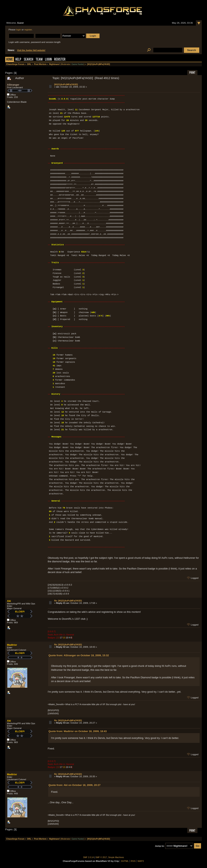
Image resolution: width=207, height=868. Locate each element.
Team (39, 60)
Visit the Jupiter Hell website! (31, 50)
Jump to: (160, 846)
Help (18, 60)
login (19, 30)
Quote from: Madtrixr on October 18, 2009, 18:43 (78, 731)
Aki (9, 601)
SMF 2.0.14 (89, 857)
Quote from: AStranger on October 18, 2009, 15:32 (79, 655)
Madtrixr (12, 645)
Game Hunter (78, 64)
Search (28, 60)
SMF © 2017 (101, 857)
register (28, 30)
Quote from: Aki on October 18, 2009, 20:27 (75, 785)
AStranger (13, 85)
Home (10, 60)
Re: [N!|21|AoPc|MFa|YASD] (68, 601)
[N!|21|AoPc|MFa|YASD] (66, 84)
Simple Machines (116, 857)
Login (48, 60)
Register (60, 60)
